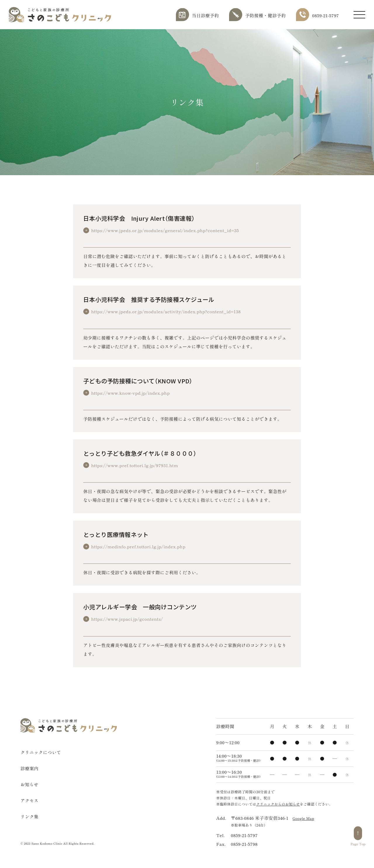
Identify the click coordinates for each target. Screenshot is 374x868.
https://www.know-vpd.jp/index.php (130, 393)
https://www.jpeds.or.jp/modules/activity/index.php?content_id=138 (166, 311)
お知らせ (30, 784)
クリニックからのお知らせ (278, 804)
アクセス (30, 800)
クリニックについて (41, 752)
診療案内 (30, 768)
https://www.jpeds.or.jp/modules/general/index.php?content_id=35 (165, 230)
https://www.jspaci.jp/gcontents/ (127, 619)
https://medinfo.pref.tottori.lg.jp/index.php (138, 546)
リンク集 (30, 816)
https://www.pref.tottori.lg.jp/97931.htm (135, 465)
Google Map (303, 818)
